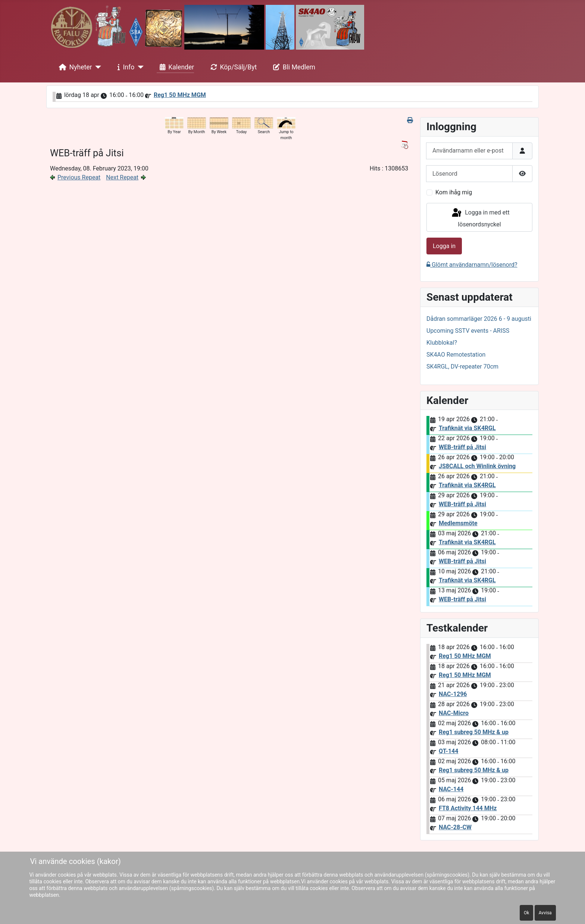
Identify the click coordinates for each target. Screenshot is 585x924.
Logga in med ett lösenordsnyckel (480, 218)
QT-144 (448, 751)
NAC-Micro (454, 713)
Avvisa (545, 913)
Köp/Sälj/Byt (232, 67)
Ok (526, 913)
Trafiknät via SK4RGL (467, 428)
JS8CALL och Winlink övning (477, 466)
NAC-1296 (453, 694)
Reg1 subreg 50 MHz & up (474, 732)
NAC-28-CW (455, 827)
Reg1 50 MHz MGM (180, 95)
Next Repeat (122, 177)
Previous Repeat (79, 177)
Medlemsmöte (458, 523)
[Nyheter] (97, 67)
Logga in (444, 246)
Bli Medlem (293, 67)
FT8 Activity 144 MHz (468, 808)
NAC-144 (451, 789)
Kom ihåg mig (454, 192)
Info (125, 67)
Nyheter (74, 67)
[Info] (139, 67)
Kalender (175, 67)
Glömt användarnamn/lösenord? (472, 265)
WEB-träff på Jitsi (462, 447)
